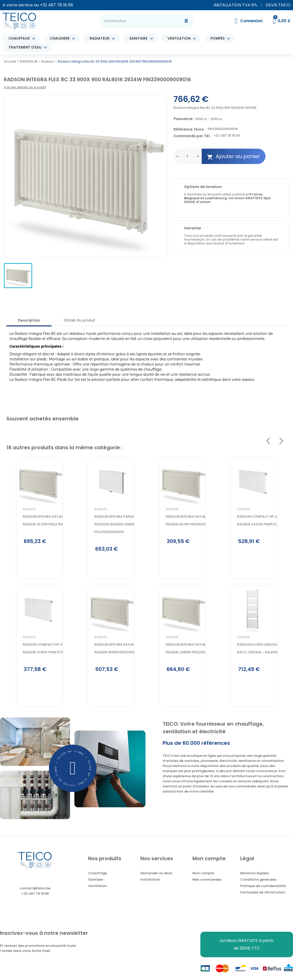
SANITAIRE (140, 38)
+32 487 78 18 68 (56, 5)
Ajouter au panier (234, 156)
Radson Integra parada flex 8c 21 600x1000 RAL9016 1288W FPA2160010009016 (114, 542)
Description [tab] (29, 320)
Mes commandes (207, 887)
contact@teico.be (35, 896)
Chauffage (97, 881)
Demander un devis (156, 881)
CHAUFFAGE (20, 38)
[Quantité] (187, 156)
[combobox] (137, 21)
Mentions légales (255, 881)
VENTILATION (180, 38)
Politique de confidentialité (263, 893)
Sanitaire (96, 887)
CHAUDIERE (61, 38)
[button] (73, 775)
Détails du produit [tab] (80, 320)
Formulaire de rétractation (263, 900)
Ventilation (97, 893)
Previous (268, 441)
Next (281, 441)
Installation (150, 887)
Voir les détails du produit (25, 87)
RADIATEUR (101, 38)
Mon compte (203, 881)
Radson (20, 527)
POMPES (219, 38)
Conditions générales (258, 887)
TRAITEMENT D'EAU (26, 47)
